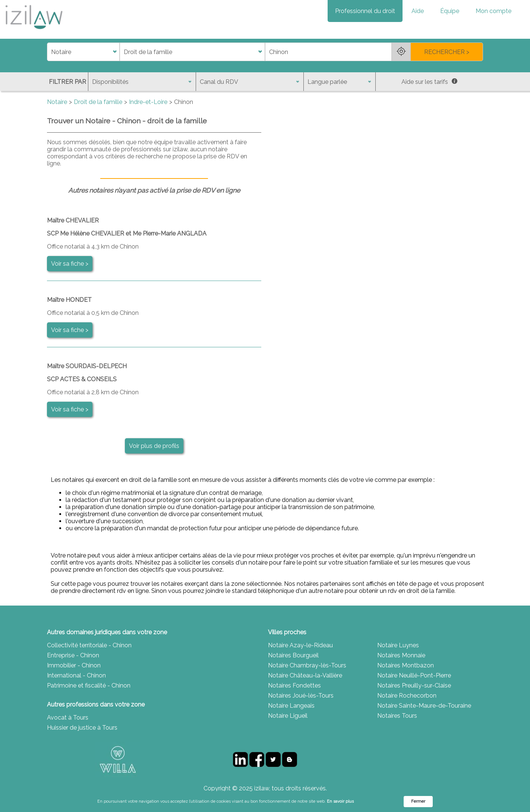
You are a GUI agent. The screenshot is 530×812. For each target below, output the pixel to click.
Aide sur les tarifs (429, 82)
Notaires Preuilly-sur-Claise (414, 685)
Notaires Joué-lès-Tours (301, 696)
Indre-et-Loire (148, 102)
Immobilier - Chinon (74, 665)
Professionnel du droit (365, 11)
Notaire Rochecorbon (407, 696)
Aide (418, 11)
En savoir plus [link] (340, 801)
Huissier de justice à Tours (82, 728)
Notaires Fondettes (294, 685)
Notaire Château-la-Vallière (305, 675)
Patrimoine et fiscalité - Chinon (89, 685)
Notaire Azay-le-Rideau (300, 645)
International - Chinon (76, 675)
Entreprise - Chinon (73, 655)
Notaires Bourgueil (293, 655)
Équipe (450, 11)
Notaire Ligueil (288, 716)
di (49, 52)
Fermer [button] (418, 801)
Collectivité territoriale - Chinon (89, 645)
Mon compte (493, 11)
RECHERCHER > (447, 52)
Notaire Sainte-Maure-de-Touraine (424, 706)
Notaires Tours (397, 716)
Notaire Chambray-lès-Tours (307, 665)
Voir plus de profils (154, 446)
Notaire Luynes (398, 645)
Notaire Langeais (291, 706)
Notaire (57, 102)
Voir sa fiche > (70, 264)
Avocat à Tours (68, 718)
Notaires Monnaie (401, 655)
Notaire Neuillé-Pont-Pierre (414, 675)
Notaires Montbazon (406, 665)
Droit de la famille (98, 102)
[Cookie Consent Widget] (265, 802)
